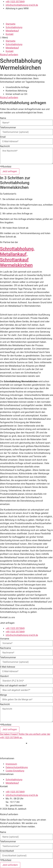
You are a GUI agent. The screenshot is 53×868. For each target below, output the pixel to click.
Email (3, 137)
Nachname (5, 648)
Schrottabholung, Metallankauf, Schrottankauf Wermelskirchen (17, 257)
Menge (3, 695)
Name (3, 118)
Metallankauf (12, 31)
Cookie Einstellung (15, 771)
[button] (26, 38)
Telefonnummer (8, 128)
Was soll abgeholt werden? (13, 686)
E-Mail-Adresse (8, 667)
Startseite (11, 24)
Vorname (5, 639)
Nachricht (5, 146)
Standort (4, 676)
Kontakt (10, 34)
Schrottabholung (14, 27)
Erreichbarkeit (7, 851)
